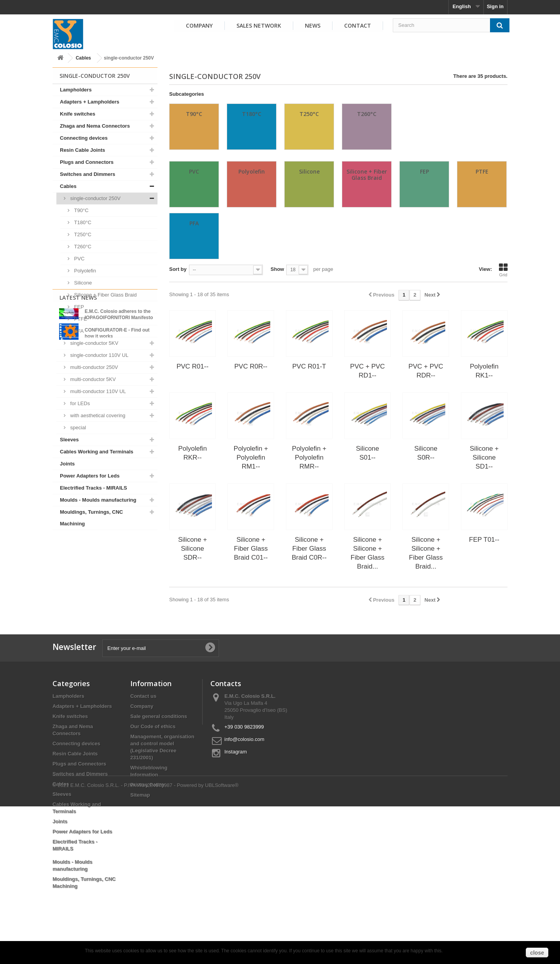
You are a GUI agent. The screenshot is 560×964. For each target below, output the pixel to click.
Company (199, 25)
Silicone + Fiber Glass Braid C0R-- (309, 549)
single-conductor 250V (95, 198)
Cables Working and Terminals (97, 452)
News (313, 25)
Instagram (236, 781)
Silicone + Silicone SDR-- (192, 549)
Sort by (178, 269)
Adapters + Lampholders (90, 102)
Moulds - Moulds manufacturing (98, 500)
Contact (358, 25)
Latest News (78, 550)
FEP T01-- (484, 540)
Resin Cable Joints (82, 150)
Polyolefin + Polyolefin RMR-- (309, 457)
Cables (83, 58)
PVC (79, 259)
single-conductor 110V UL (99, 355)
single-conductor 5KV (94, 343)
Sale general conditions (159, 745)
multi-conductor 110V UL (97, 391)
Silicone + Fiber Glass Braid (105, 295)
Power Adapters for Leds (90, 476)
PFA (78, 331)
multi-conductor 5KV (92, 379)
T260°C (82, 247)
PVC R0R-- (251, 366)
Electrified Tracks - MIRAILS (94, 488)
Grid (503, 270)
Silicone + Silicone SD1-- (484, 457)
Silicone (82, 283)
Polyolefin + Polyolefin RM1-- (251, 457)
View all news (105, 626)
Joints (67, 464)
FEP (78, 307)
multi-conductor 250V (93, 367)
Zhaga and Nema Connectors (95, 126)
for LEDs (79, 403)
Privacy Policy (147, 814)
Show (277, 269)
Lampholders (76, 90)
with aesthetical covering (97, 415)
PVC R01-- (192, 366)
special (77, 428)
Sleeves (69, 440)
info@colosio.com (244, 768)
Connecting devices (84, 138)
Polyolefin (84, 271)
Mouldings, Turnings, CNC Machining (91, 518)
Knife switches (78, 114)
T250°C (82, 234)
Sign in (495, 6)
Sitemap (140, 824)
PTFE (80, 319)
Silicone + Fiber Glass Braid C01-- (251, 549)
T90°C (81, 210)
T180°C (82, 222)
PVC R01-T (309, 366)
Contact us (143, 725)
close (537, 953)
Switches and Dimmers (87, 174)
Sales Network (259, 25)
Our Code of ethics (153, 755)
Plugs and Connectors (87, 162)
